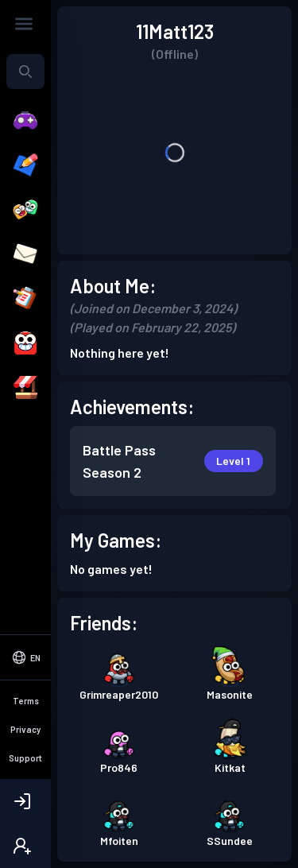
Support (25, 758)
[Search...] (25, 72)
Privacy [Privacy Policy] (25, 729)
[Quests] (25, 299)
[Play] (25, 121)
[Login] (25, 801)
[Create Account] (25, 846)
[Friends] (25, 210)
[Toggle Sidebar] (24, 24)
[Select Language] (25, 657)
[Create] (25, 165)
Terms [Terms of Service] (26, 701)
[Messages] (25, 254)
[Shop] (25, 388)
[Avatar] (25, 343)
